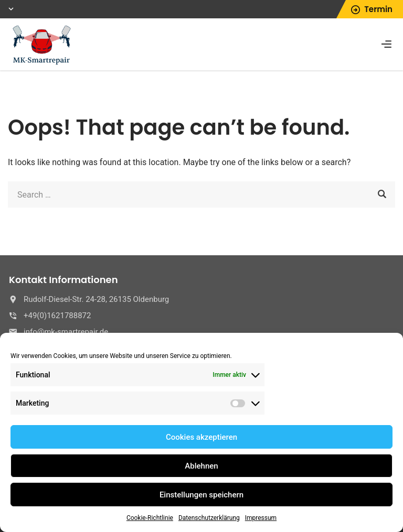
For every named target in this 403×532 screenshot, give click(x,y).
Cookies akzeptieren (201, 437)
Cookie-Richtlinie (150, 518)
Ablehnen (201, 466)
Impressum (261, 518)
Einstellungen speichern (201, 495)
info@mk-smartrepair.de (66, 332)
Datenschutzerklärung (209, 518)
